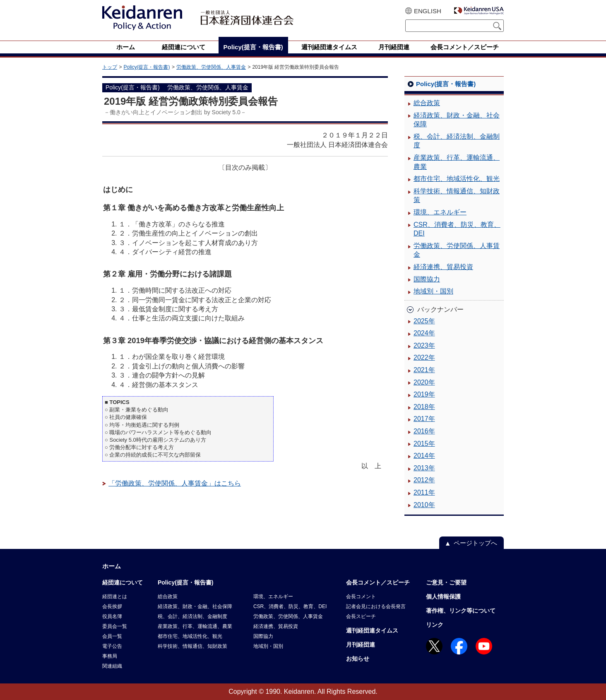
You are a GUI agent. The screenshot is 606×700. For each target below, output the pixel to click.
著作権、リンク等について (461, 611)
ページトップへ (475, 543)
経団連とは (115, 597)
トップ (110, 67)
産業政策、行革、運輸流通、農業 (457, 162)
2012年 (424, 480)
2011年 (424, 492)
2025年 (424, 321)
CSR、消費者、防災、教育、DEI (457, 229)
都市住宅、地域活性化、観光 (457, 179)
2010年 (424, 505)
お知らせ (358, 659)
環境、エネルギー (440, 212)
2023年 (424, 345)
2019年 (424, 394)
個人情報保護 (443, 597)
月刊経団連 (361, 645)
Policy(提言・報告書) (147, 67)
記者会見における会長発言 (376, 606)
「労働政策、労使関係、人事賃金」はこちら (175, 483)
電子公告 (112, 646)
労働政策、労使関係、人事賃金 (211, 67)
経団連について (123, 582)
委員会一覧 (115, 626)
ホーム (112, 566)
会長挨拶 (112, 606)
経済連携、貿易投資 (443, 267)
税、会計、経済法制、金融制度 (457, 141)
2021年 (424, 370)
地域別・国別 (433, 291)
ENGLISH (428, 11)
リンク (435, 625)
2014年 (424, 456)
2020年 (424, 382)
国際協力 (427, 279)
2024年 (424, 333)
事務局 (110, 656)
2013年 (424, 468)
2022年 (424, 357)
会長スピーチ (361, 616)
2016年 (424, 431)
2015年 (424, 444)
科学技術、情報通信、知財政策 (457, 196)
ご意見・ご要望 (446, 582)
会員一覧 (112, 636)
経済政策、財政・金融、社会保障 (457, 120)
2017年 (424, 419)
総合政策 (427, 103)
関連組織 (112, 666)
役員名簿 (112, 616)
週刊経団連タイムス (372, 630)
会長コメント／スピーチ (378, 582)
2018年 (424, 407)
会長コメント (361, 597)
